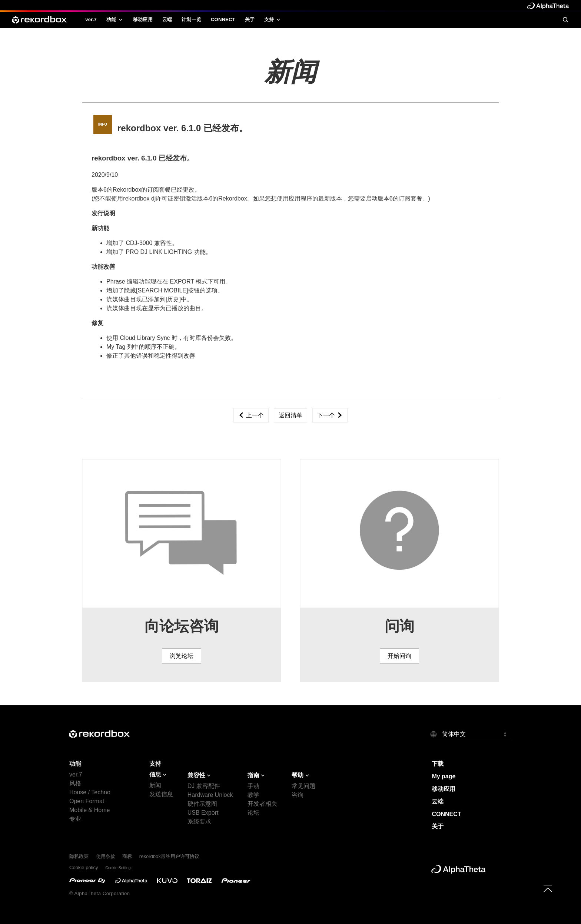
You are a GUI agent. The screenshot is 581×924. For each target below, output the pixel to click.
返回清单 (290, 415)
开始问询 (399, 656)
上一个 (251, 415)
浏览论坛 (182, 656)
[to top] (548, 888)
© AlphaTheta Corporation (100, 893)
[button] (471, 734)
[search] (565, 20)
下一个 (330, 415)
